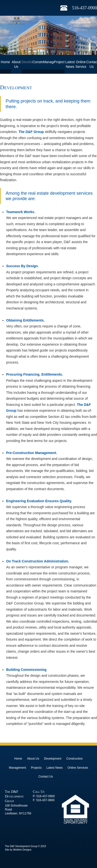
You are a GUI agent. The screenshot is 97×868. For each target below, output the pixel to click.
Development (27, 62)
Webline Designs (22, 850)
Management (48, 62)
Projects (59, 62)
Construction (38, 62)
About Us (16, 64)
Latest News (70, 64)
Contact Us (92, 64)
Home (5, 62)
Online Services (81, 64)
